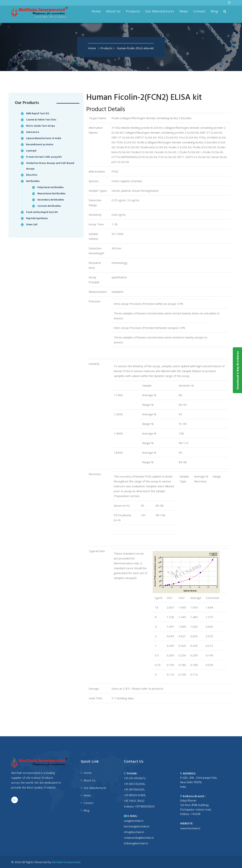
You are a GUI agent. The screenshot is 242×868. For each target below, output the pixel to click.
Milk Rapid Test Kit (38, 114)
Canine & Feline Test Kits (41, 120)
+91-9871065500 (134, 790)
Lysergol (31, 151)
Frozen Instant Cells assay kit (44, 157)
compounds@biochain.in (139, 838)
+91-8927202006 (134, 784)
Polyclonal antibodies (51, 187)
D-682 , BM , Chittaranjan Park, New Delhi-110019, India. (199, 782)
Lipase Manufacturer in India (44, 138)
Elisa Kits (32, 175)
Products (133, 11)
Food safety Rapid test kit (42, 212)
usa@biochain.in (134, 821)
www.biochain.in (190, 829)
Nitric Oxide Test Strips (41, 126)
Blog (214, 11)
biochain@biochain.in (137, 827)
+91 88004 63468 (135, 795)
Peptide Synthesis (37, 218)
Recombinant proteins (40, 145)
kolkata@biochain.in (136, 844)
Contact (199, 11)
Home (96, 11)
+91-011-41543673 (135, 779)
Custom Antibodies (49, 206)
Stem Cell (32, 225)
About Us (113, 11)
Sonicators (33, 132)
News (184, 11)
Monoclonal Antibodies (51, 194)
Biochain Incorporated (66, 862)
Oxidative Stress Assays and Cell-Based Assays (50, 166)
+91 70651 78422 (134, 801)
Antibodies (33, 181)
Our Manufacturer (160, 11)
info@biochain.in (134, 832)
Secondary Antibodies (51, 200)
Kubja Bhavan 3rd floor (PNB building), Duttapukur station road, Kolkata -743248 (196, 807)
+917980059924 (145, 807)
